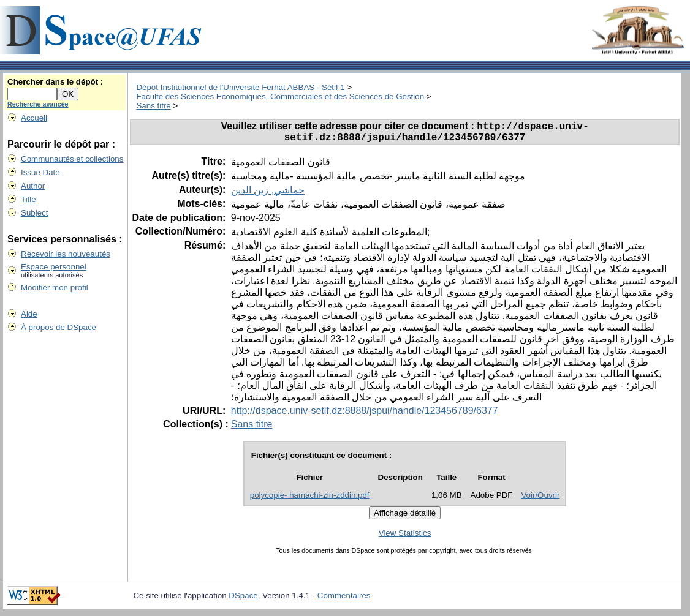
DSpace (243, 600)
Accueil (34, 118)
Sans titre (153, 106)
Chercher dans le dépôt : (55, 82)
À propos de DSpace (59, 327)
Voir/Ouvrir (540, 499)
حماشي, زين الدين (268, 194)
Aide (29, 314)
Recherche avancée (38, 104)
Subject (34, 213)
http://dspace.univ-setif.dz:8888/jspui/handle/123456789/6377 (365, 415)
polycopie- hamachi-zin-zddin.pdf (310, 499)
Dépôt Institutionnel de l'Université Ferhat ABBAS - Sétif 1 (240, 87)
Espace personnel (54, 267)
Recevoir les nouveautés (66, 254)
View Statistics (405, 537)
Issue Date (40, 172)
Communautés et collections (72, 159)
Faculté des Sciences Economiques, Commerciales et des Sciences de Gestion (280, 96)
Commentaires (344, 600)
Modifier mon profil (55, 287)
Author (33, 186)
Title (28, 199)
